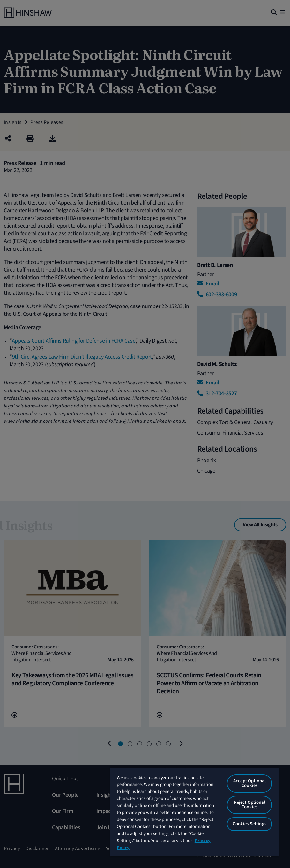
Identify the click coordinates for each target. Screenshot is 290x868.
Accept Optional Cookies (249, 783)
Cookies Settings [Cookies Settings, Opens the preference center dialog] (249, 824)
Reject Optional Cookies (250, 805)
